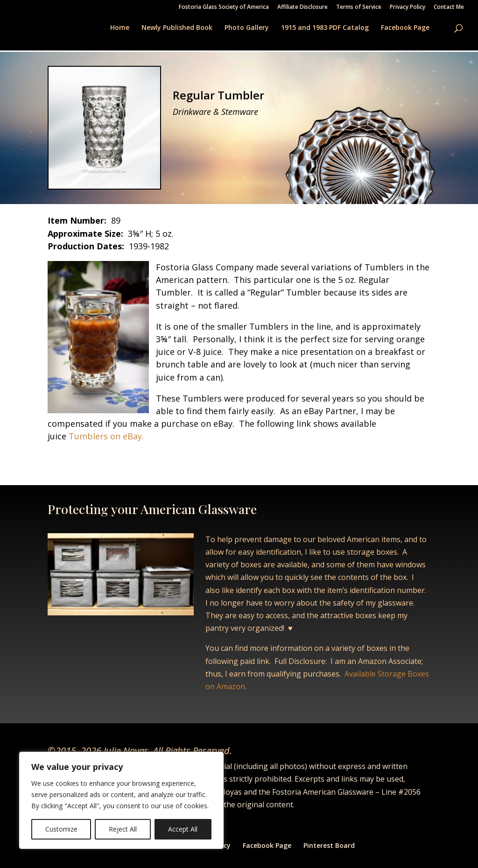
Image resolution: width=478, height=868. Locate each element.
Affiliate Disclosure (302, 7)
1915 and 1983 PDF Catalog (325, 28)
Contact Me (449, 7)
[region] (121, 800)
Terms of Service (359, 7)
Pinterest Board (329, 845)
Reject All (123, 829)
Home (120, 28)
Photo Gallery (247, 28)
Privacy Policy (408, 7)
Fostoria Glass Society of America (224, 7)
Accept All (183, 829)
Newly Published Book (177, 28)
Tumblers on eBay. (105, 436)
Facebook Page (405, 28)
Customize (61, 829)
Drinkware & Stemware (215, 112)
